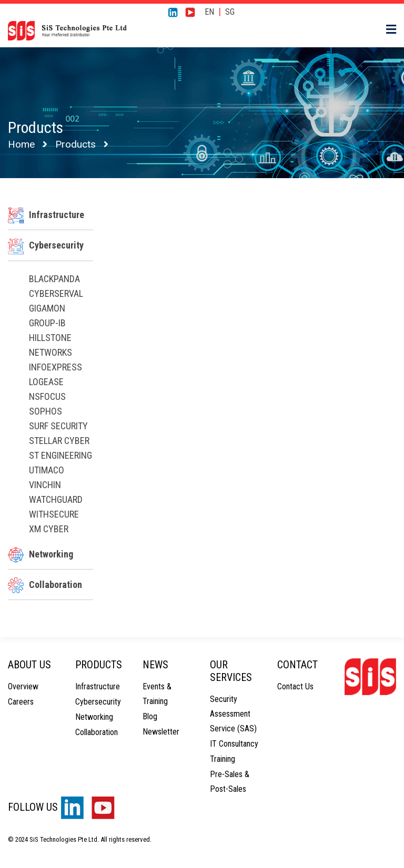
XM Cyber (49, 529)
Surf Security (58, 426)
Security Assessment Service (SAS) (233, 714)
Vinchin (45, 485)
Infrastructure (46, 215)
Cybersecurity (46, 245)
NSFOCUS (47, 396)
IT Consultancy (234, 744)
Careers (21, 702)
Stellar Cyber (59, 441)
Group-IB (47, 323)
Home (21, 144)
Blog (150, 716)
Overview (23, 686)
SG (230, 12)
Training (223, 759)
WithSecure (54, 514)
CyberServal (56, 293)
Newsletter (161, 732)
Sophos (46, 411)
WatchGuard (56, 499)
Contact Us (295, 686)
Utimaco (47, 470)
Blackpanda (54, 279)
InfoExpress (55, 367)
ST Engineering (60, 455)
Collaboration (45, 585)
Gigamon (47, 308)
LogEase (46, 382)
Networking (41, 554)
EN (209, 12)
